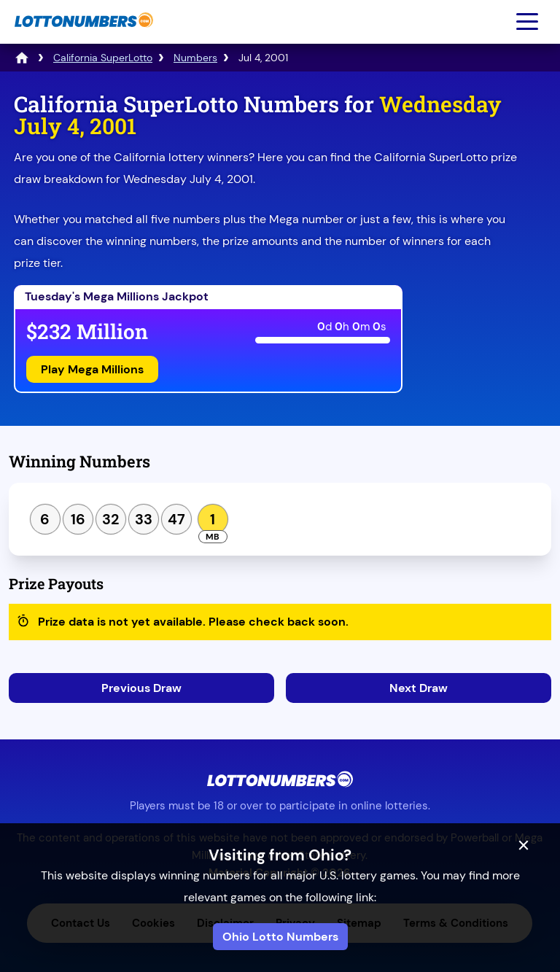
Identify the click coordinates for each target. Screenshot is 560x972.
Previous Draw (141, 688)
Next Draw (419, 688)
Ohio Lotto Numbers (280, 937)
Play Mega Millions (92, 369)
